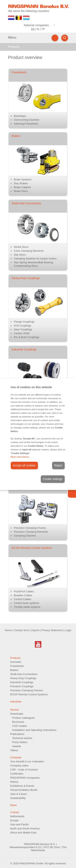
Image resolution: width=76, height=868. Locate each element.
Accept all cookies (24, 465)
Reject (58, 465)
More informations (20, 457)
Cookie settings (53, 479)
